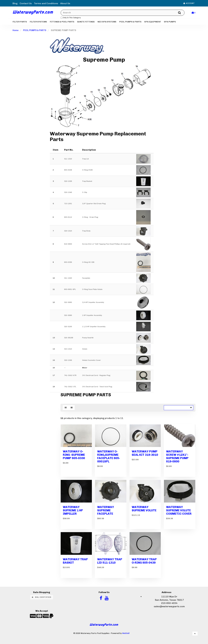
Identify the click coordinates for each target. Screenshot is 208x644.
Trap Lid (85, 159)
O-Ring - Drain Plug (90, 218)
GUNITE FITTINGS (86, 22)
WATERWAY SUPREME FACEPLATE (106, 509)
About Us (65, 3)
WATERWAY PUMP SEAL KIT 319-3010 (145, 454)
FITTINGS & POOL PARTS (62, 22)
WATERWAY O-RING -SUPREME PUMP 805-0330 (75, 454)
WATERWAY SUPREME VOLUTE (145, 507)
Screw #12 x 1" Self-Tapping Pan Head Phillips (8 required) (106, 245)
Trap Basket (87, 182)
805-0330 (68, 263)
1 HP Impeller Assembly (92, 316)
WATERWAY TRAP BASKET (76, 559)
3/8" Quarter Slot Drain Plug (94, 204)
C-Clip (85, 193)
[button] (193, 13)
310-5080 (68, 303)
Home (16, 31)
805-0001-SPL (70, 290)
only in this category (73, 18)
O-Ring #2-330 (88, 263)
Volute (85, 350)
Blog (15, 3)
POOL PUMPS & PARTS (130, 22)
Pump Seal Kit (88, 338)
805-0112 (68, 218)
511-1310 (68, 159)
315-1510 (68, 350)
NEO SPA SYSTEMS (107, 22)
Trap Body (86, 231)
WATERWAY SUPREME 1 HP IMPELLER (73, 509)
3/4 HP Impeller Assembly (93, 303)
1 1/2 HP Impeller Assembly (94, 327)
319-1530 (68, 182)
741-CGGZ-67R (70, 376)
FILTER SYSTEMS (38, 22)
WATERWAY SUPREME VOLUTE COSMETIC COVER (179, 509)
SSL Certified (42, 595)
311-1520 (68, 279)
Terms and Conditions (46, 3)
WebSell (126, 631)
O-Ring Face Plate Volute (92, 290)
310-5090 (68, 316)
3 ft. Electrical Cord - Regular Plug (96, 376)
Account (189, 3)
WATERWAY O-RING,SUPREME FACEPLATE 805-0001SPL (109, 456)
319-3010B (69, 338)
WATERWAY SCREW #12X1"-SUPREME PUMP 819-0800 (178, 456)
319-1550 (68, 361)
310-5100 (68, 327)
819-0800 (68, 245)
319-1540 (68, 193)
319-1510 (68, 231)
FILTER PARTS (20, 22)
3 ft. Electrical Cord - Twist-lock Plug (97, 387)
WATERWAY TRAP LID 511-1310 (110, 559)
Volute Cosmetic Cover (92, 361)
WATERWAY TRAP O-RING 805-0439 (144, 559)
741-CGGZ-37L (70, 387)
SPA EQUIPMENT (153, 22)
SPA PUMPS (170, 22)
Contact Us (26, 3)
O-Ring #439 (87, 171)
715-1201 (68, 204)
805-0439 (68, 171)
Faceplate (86, 279)
